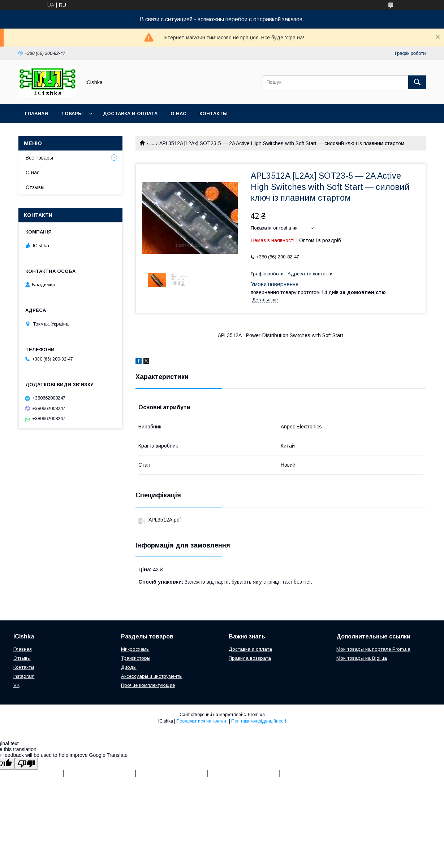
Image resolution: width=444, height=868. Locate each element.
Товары (72, 114)
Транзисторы (136, 658)
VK (16, 685)
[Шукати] (417, 82)
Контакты (214, 114)
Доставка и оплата (130, 114)
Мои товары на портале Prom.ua (373, 649)
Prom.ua (256, 715)
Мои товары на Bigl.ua (362, 658)
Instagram (24, 676)
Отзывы (35, 187)
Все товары (39, 158)
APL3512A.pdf (165, 520)
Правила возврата (250, 658)
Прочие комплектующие (148, 685)
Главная (36, 114)
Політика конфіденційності (259, 721)
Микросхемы (135, 649)
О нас (178, 114)
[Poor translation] (26, 764)
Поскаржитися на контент (202, 721)
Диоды (129, 667)
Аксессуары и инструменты (152, 676)
